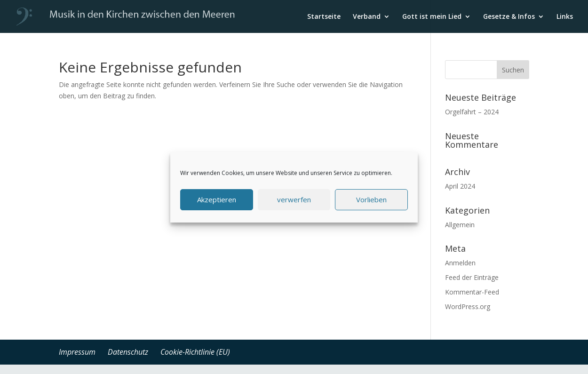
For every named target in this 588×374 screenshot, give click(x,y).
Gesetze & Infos (509, 17)
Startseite (324, 17)
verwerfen (294, 199)
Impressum (77, 352)
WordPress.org (468, 306)
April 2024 (460, 186)
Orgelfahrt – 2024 (472, 112)
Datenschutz (128, 352)
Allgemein (460, 225)
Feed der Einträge (472, 277)
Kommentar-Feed (472, 292)
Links (565, 17)
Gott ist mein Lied (432, 17)
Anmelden (460, 263)
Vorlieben (371, 199)
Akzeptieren (217, 199)
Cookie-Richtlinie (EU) (195, 352)
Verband (367, 17)
